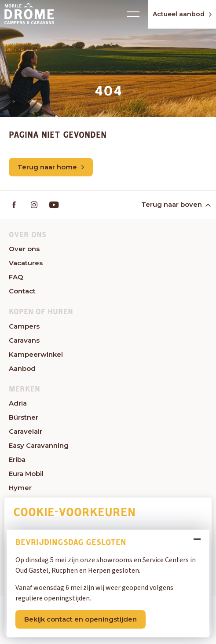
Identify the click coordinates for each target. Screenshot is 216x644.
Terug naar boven (175, 204)
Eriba (17, 459)
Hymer (20, 488)
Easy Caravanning (39, 445)
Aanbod (22, 368)
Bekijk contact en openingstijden (81, 619)
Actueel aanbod (182, 14)
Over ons (24, 249)
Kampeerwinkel (36, 354)
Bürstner (24, 417)
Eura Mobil (26, 474)
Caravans (24, 340)
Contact (22, 291)
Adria (18, 403)
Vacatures (26, 263)
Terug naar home (51, 167)
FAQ (16, 277)
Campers (24, 326)
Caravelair (26, 431)
